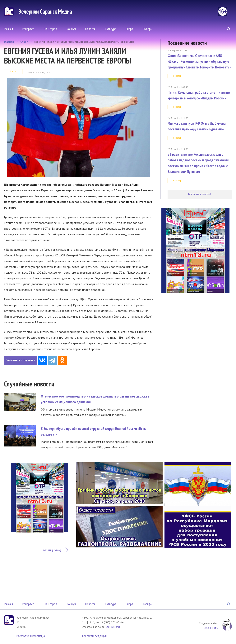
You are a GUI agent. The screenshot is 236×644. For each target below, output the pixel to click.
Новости (90, 29)
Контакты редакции (94, 636)
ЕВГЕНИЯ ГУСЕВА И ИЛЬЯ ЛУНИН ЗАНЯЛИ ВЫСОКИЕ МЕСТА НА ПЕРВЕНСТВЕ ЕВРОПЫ (84, 42)
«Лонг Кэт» (211, 628)
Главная (8, 29)
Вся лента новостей (200, 194)
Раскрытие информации (31, 636)
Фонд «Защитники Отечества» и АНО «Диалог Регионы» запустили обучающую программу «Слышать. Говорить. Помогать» (199, 61)
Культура (111, 29)
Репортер (28, 29)
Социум (71, 29)
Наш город (51, 29)
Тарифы (148, 604)
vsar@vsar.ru (113, 627)
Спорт (130, 29)
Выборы (148, 29)
